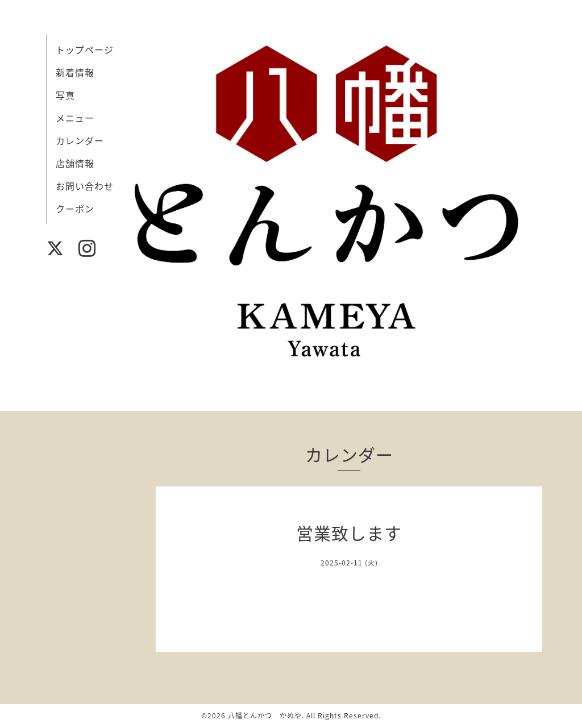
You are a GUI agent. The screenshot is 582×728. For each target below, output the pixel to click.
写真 (65, 95)
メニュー (75, 118)
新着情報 (75, 72)
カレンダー (80, 140)
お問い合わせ (85, 186)
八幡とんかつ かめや (265, 715)
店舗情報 (75, 163)
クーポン (75, 209)
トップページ (85, 49)
